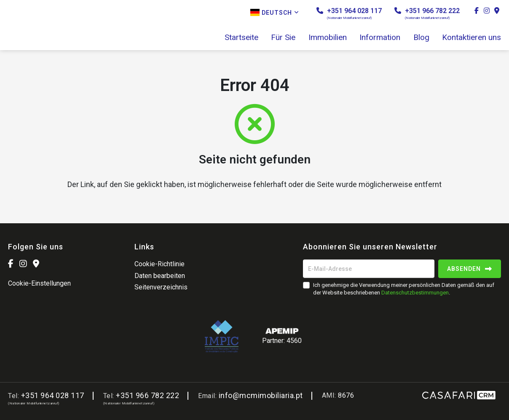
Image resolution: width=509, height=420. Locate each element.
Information (380, 37)
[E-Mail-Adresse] (369, 269)
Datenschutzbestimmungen (415, 293)
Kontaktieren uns (471, 37)
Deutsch (275, 12)
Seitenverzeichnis (161, 287)
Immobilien (328, 37)
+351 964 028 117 (349, 13)
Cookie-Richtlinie (159, 264)
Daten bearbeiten (160, 276)
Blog (421, 37)
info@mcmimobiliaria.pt (261, 395)
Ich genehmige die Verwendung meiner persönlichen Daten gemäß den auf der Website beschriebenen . (404, 289)
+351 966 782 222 (427, 13)
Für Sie (283, 37)
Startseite (241, 37)
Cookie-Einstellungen (39, 283)
